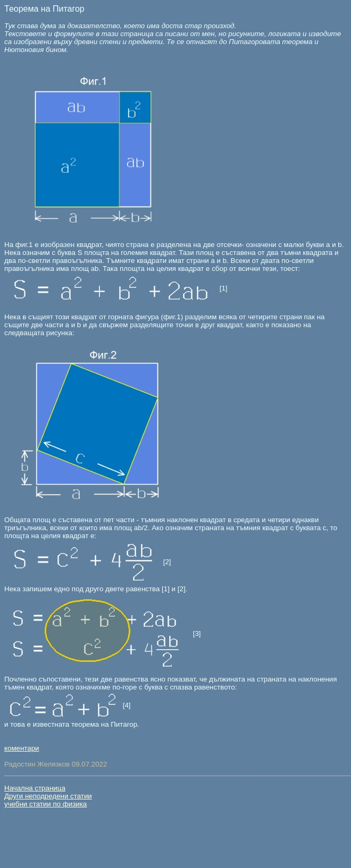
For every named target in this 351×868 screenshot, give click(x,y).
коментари (22, 748)
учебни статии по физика (45, 804)
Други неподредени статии (48, 796)
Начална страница (35, 788)
